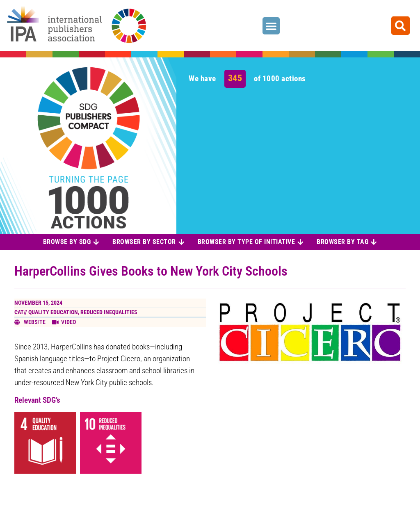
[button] (271, 26)
